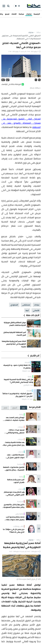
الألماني (36, 310)
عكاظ (37, 32)
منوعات (21, 427)
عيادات (37, 305)
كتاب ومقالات (18, 526)
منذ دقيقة (26, 371)
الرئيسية (37, 14)
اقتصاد (14, 14)
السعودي (14, 305)
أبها (27, 310)
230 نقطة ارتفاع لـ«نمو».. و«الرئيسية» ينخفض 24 (17, 367)
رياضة (30, 377)
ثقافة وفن (19, 514)
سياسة (21, 14)
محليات (29, 14)
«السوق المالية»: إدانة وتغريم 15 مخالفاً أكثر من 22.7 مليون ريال (18, 395)
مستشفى (26, 305)
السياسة (20, 464)
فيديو (7, 14)
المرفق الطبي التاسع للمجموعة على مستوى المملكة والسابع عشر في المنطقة (21, 123)
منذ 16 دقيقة (27, 399)
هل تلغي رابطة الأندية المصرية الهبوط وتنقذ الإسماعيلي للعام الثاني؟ (18, 381)
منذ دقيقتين (28, 385)
